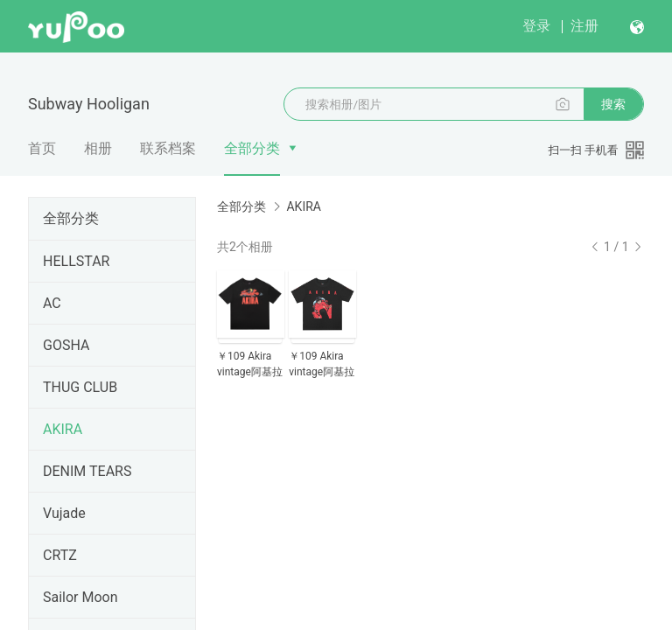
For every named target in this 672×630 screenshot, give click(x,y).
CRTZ (60, 555)
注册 (584, 26)
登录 (536, 26)
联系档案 (168, 148)
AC (52, 303)
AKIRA (63, 429)
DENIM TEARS (87, 471)
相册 (98, 148)
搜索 (613, 104)
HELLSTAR (76, 261)
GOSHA (66, 345)
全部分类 (252, 148)
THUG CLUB (80, 387)
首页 (42, 148)
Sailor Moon (80, 597)
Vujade (64, 513)
